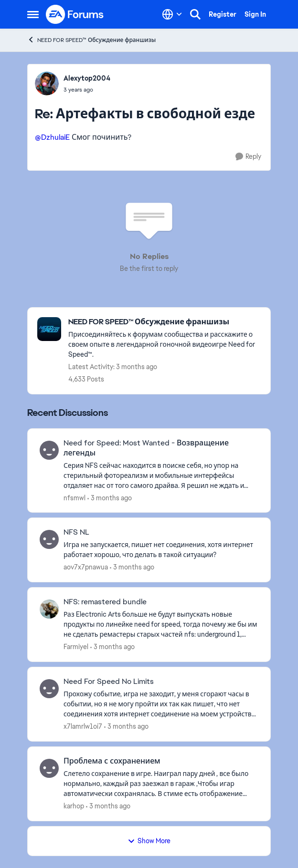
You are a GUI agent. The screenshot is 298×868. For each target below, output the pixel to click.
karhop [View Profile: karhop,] (74, 806)
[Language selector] (172, 14)
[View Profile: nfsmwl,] (49, 450)
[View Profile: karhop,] (49, 768)
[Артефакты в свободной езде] (87, 90)
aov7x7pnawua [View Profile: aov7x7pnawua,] (86, 567)
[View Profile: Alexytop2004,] (47, 83)
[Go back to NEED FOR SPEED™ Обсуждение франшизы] (165, 322)
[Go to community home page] (75, 14)
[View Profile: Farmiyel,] (49, 609)
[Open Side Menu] (33, 14)
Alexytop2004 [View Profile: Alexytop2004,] (87, 78)
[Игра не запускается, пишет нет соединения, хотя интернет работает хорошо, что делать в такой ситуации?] (161, 550)
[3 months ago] (110, 498)
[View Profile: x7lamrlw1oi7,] (49, 689)
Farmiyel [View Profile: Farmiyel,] (76, 647)
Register (223, 14)
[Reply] (248, 157)
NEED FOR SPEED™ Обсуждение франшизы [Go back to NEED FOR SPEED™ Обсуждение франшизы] (91, 40)
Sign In (255, 14)
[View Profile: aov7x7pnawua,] (49, 539)
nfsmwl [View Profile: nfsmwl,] (74, 497)
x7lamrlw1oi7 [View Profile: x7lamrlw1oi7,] (83, 726)
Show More (149, 841)
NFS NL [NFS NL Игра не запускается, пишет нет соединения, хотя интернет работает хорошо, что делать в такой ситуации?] (76, 532)
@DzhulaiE (52, 137)
